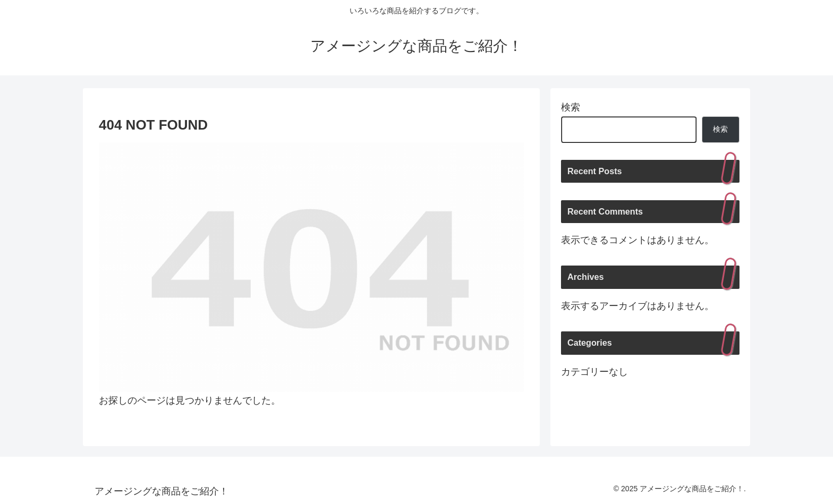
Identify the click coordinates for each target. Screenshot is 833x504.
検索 (571, 107)
